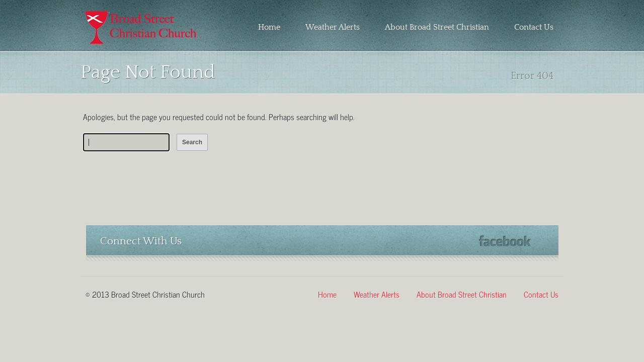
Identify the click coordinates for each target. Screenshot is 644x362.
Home (269, 27)
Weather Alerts (333, 27)
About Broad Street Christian (437, 27)
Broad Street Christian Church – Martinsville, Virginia (142, 27)
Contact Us (534, 27)
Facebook (505, 241)
